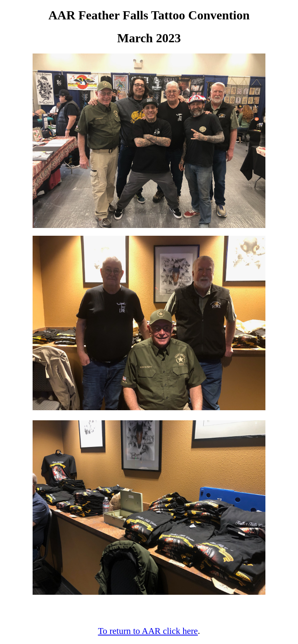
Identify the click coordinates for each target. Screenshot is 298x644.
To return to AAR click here (148, 631)
